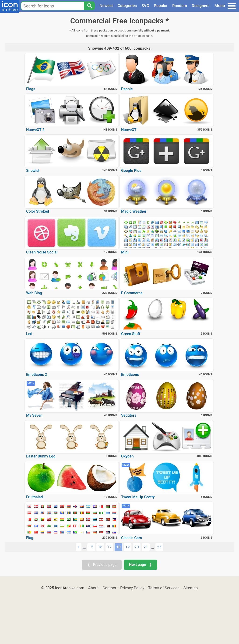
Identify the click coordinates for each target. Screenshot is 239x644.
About (93, 588)
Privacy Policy (132, 588)
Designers (200, 6)
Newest (106, 6)
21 (146, 547)
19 (128, 547)
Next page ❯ (140, 565)
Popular (161, 6)
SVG (145, 6)
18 (118, 547)
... (84, 547)
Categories (127, 6)
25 (159, 547)
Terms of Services (164, 588)
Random (180, 6)
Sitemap (191, 588)
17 (109, 547)
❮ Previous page (102, 565)
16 (100, 547)
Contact (109, 588)
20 (137, 547)
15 (91, 547)
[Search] (89, 6)
